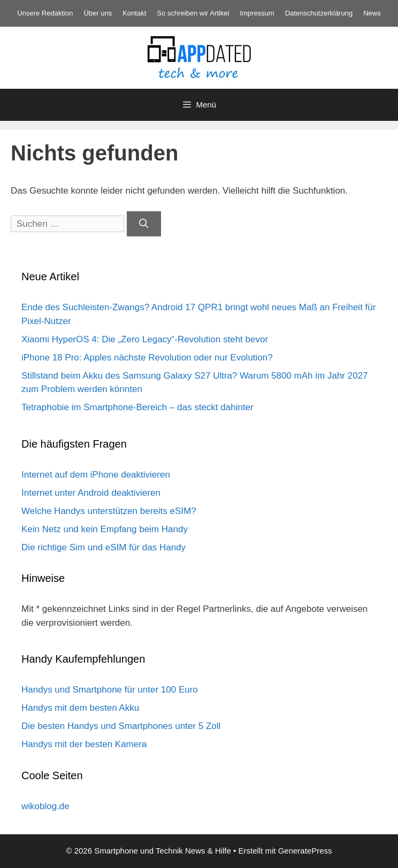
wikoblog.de (45, 806)
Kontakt (134, 13)
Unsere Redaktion (45, 13)
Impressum (257, 13)
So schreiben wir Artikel (193, 13)
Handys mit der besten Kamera (84, 744)
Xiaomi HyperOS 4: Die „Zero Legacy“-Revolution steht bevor (145, 339)
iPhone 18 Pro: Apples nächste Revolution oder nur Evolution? (147, 358)
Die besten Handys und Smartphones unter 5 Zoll (121, 726)
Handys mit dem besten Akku (80, 708)
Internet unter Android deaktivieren (91, 493)
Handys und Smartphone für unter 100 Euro (110, 690)
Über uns (98, 13)
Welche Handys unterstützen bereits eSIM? (109, 511)
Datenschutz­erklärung (319, 13)
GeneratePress (305, 851)
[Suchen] (144, 224)
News (372, 13)
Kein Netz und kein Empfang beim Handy (105, 529)
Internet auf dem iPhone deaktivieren (96, 475)
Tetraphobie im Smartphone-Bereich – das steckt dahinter (137, 407)
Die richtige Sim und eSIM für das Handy (104, 547)
